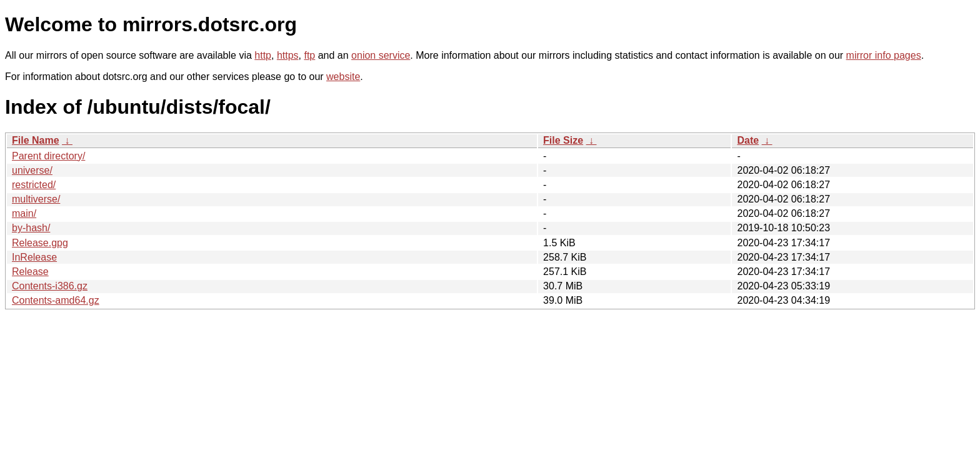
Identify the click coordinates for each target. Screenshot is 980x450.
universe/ (32, 170)
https (288, 55)
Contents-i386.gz (50, 286)
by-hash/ (31, 228)
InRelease (34, 257)
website (343, 77)
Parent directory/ (48, 156)
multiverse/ (36, 199)
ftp (309, 55)
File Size (563, 140)
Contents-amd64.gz (56, 300)
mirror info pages (884, 55)
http (263, 55)
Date (748, 140)
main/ (24, 213)
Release (30, 272)
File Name (36, 140)
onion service (381, 55)
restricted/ (34, 185)
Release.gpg (40, 243)
